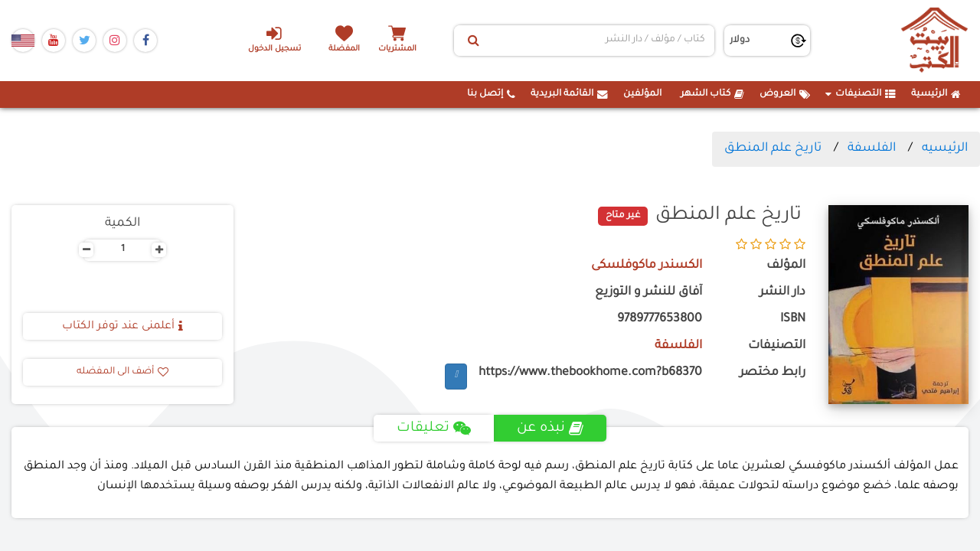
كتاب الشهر (712, 94)
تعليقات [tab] (434, 429)
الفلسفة (872, 148)
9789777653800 (660, 320)
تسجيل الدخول (274, 39)
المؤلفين (642, 94)
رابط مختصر (773, 373)
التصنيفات (861, 94)
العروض (785, 94)
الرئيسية (936, 94)
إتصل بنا (491, 94)
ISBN (793, 320)
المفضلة (345, 49)
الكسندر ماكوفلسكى (647, 266)
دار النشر (782, 293)
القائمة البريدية (569, 94)
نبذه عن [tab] (550, 429)
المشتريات (397, 49)
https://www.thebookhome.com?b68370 (590, 373)
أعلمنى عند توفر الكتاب (122, 327)
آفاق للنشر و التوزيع (648, 293)
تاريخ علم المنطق (773, 148)
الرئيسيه (945, 148)
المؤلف (786, 266)
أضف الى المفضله (122, 372)
